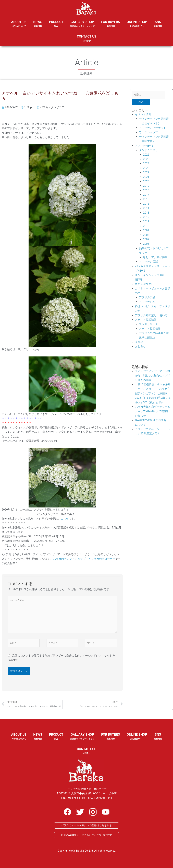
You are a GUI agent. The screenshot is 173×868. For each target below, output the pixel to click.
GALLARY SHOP (82, 26)
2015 (146, 204)
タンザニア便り (149, 150)
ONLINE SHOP (137, 24)
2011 (146, 222)
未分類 (139, 342)
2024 (146, 164)
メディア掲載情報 (146, 320)
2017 (146, 195)
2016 (146, 199)
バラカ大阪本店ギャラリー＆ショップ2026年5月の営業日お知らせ (153, 411)
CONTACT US (87, 38)
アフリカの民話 (149, 262)
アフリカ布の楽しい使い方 (151, 315)
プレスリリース (149, 324)
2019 (146, 186)
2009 (146, 231)
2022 (146, 173)
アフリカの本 (147, 302)
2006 (146, 244)
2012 (146, 217)
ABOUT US (19, 26)
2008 (146, 235)
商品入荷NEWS (144, 284)
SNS (158, 26)
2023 (146, 168)
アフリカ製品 (147, 297)
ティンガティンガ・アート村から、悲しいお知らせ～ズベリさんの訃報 (153, 376)
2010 (146, 226)
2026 (146, 155)
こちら (65, 519)
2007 (146, 239)
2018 (146, 190)
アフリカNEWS (144, 146)
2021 (146, 177)
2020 (146, 181)
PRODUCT (56, 26)
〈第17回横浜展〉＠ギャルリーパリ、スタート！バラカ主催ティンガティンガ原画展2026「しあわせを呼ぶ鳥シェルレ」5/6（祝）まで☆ (153, 393)
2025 (146, 159)
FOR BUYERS (111, 24)
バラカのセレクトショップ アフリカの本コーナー (84, 559)
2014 (146, 208)
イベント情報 (143, 114)
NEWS (38, 26)
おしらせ (140, 347)
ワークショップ (149, 132)
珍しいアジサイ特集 (155, 257)
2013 (146, 213)
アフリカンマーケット (153, 128)
